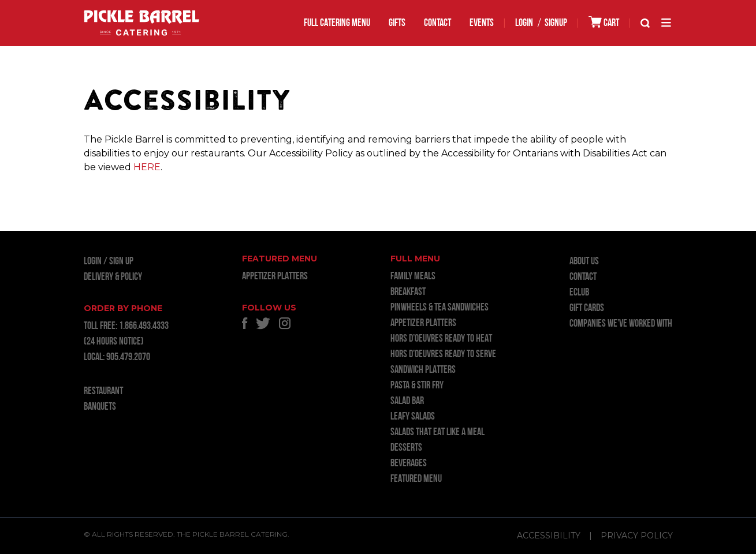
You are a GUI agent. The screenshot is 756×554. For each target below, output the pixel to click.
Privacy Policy (637, 536)
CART (604, 22)
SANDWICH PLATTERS (423, 370)
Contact (437, 23)
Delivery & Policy (113, 277)
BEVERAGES (409, 464)
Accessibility (549, 536)
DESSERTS (406, 448)
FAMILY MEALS (413, 277)
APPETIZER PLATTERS (275, 277)
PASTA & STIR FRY (417, 386)
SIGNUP (556, 23)
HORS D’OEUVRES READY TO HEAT (441, 339)
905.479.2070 (128, 358)
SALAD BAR (407, 401)
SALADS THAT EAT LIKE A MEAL (437, 433)
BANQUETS (100, 407)
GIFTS (397, 23)
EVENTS (482, 23)
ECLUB (579, 293)
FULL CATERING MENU (337, 23)
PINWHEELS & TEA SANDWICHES (440, 308)
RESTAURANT (103, 392)
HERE (147, 167)
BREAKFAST (408, 292)
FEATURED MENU (416, 479)
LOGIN (524, 23)
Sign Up (121, 262)
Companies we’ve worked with (621, 324)
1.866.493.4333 (144, 326)
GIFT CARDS (587, 308)
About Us (584, 262)
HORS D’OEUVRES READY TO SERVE (443, 355)
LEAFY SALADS (413, 417)
